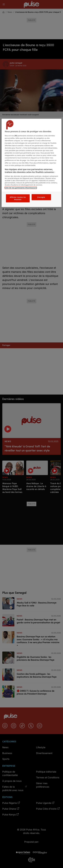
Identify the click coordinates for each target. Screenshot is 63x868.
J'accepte (41, 197)
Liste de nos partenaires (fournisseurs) (21, 188)
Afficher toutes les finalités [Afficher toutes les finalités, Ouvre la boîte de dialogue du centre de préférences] (18, 198)
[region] (31, 163)
